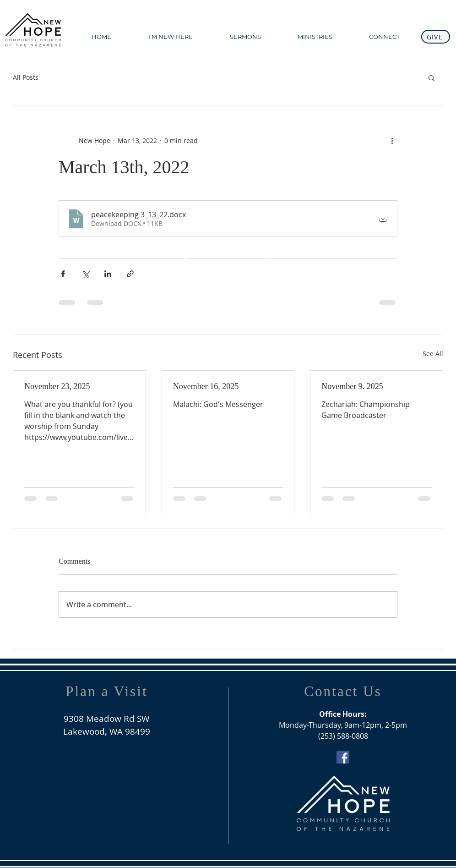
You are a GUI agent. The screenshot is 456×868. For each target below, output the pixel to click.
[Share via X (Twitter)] (85, 274)
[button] (432, 77)
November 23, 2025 (57, 386)
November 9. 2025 (352, 386)
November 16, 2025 (206, 386)
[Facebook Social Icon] (343, 757)
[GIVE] (436, 37)
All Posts (26, 77)
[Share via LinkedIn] (108, 274)
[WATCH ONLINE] (226, 265)
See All (433, 354)
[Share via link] (130, 274)
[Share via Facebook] (63, 274)
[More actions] (392, 140)
